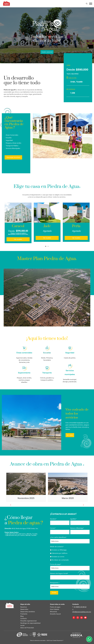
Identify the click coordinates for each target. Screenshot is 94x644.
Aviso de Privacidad (27, 628)
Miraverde (53, 612)
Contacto (24, 619)
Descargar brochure (13, 157)
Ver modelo (18, 239)
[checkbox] (70, 555)
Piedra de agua (55, 607)
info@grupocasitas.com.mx (82, 612)
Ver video (70, 435)
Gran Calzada (55, 609)
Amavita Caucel (55, 614)
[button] (46, 246)
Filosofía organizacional (28, 621)
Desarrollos (24, 609)
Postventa (24, 614)
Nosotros (24, 607)
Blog (22, 616)
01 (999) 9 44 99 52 (80, 607)
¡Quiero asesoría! (47, 52)
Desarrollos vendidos (28, 612)
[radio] (70, 550)
